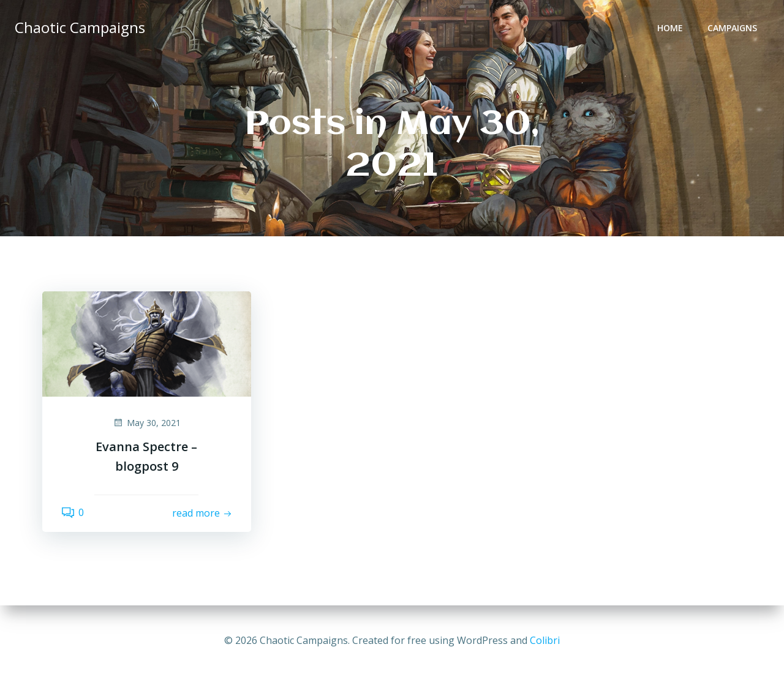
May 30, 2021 (147, 423)
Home (670, 28)
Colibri (545, 640)
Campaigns (732, 28)
